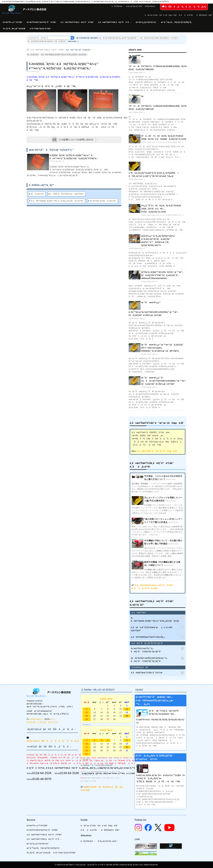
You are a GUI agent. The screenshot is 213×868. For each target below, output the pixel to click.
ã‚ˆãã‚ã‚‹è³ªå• (187, 15)
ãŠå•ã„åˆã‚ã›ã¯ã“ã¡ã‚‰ (184, 7)
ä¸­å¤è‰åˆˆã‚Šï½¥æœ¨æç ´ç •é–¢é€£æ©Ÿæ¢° (152, 629)
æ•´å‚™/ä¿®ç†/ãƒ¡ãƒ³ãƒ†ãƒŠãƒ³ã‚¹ (177, 22)
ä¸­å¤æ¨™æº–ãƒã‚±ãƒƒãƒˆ (79, 50)
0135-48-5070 (42, 779)
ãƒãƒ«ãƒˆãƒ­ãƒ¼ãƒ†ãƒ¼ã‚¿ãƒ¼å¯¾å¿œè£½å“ (119, 38)
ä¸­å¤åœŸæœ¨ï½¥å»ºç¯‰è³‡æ (148, 673)
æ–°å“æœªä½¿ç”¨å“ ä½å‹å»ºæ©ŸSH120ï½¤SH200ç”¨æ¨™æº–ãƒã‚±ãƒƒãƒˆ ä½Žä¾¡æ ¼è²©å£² (164, 381)
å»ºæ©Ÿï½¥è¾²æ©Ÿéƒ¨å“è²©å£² (42, 22)
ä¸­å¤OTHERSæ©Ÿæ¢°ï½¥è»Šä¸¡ (148, 637)
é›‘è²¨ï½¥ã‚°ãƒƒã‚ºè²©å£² (40, 29)
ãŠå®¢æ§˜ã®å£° (204, 15)
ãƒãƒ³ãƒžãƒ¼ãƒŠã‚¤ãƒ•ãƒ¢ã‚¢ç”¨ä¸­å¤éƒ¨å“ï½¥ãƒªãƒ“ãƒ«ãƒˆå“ (149, 660)
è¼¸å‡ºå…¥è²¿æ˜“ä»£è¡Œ (14, 29)
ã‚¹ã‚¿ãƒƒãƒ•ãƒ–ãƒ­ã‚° (134, 6)
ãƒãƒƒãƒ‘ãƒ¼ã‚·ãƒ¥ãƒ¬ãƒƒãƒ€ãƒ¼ (155, 38)
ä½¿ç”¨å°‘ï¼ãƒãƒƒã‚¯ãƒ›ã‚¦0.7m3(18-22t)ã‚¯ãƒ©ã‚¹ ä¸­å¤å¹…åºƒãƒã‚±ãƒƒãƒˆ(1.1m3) (161, 209)
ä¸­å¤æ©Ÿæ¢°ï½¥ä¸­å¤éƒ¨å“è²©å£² (77, 22)
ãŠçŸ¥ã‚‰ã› (118, 6)
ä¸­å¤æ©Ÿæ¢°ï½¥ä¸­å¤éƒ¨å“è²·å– (115, 22)
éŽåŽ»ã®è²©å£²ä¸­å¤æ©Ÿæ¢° (67, 194)
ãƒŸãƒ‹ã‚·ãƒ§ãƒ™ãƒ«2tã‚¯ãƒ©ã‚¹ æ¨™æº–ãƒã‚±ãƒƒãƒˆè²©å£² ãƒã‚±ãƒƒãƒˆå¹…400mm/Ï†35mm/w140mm (162, 275)
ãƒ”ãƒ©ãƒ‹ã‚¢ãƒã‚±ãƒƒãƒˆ (103, 201)
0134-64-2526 (42, 773)
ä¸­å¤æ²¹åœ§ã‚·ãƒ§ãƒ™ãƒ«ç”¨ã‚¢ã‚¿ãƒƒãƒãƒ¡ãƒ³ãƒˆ (64, 55)
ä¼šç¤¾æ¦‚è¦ (151, 6)
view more (72, 41)
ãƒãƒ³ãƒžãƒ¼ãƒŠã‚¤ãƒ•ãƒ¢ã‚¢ (40, 41)
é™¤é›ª (175, 38)
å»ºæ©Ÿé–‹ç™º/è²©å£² (13, 22)
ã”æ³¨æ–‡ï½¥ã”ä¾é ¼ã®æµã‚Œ (161, 15)
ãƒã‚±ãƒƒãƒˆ (61, 41)
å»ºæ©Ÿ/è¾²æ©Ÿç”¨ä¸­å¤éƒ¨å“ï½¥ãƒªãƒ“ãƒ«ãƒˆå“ (147, 650)
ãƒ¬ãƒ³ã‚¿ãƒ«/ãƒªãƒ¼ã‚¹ (146, 22)
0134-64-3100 (70, 773)
